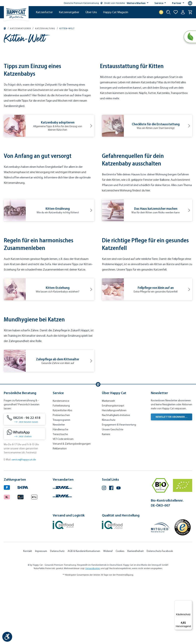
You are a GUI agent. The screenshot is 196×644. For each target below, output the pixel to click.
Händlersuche (60, 491)
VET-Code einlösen (63, 500)
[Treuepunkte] (161, 12)
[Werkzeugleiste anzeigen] (7, 637)
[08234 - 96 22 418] (24, 481)
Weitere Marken (136, 3)
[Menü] (190, 603)
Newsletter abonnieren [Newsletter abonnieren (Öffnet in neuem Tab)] (172, 478)
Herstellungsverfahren (114, 472)
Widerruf (108, 612)
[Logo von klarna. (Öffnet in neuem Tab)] (7, 558)
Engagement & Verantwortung (119, 486)
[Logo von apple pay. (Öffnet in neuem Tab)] (34, 558)
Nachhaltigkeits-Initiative (116, 477)
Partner (177, 3)
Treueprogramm (62, 481)
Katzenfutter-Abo (62, 472)
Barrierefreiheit (136, 612)
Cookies (120, 612)
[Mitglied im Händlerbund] (160, 589)
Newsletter (59, 486)
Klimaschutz (109, 481)
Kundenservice (61, 462)
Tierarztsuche (60, 496)
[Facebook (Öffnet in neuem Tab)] (111, 550)
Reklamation (60, 510)
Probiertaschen (61, 477)
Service (159, 3)
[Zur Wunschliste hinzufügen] (176, 12)
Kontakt (28, 612)
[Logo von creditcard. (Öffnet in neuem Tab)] (21, 558)
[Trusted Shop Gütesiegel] (182, 589)
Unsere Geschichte (113, 491)
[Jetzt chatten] (24, 495)
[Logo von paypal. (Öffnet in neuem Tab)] (7, 548)
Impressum (41, 612)
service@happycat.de (24, 521)
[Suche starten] (168, 12)
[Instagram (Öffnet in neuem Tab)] (104, 550)
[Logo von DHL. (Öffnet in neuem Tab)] (62, 548)
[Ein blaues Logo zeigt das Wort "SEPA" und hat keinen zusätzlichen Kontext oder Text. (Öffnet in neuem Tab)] (23, 548)
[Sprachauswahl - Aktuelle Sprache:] (190, 3)
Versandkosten (93, 630)
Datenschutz (57, 612)
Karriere (106, 496)
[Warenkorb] (190, 12)
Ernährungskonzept (113, 467)
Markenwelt (108, 462)
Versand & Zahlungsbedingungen (72, 505)
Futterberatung (61, 467)
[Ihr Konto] (183, 12)
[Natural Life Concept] (190, 37)
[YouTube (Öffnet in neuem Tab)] (118, 550)
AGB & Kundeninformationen (84, 612)
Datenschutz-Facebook (160, 612)
